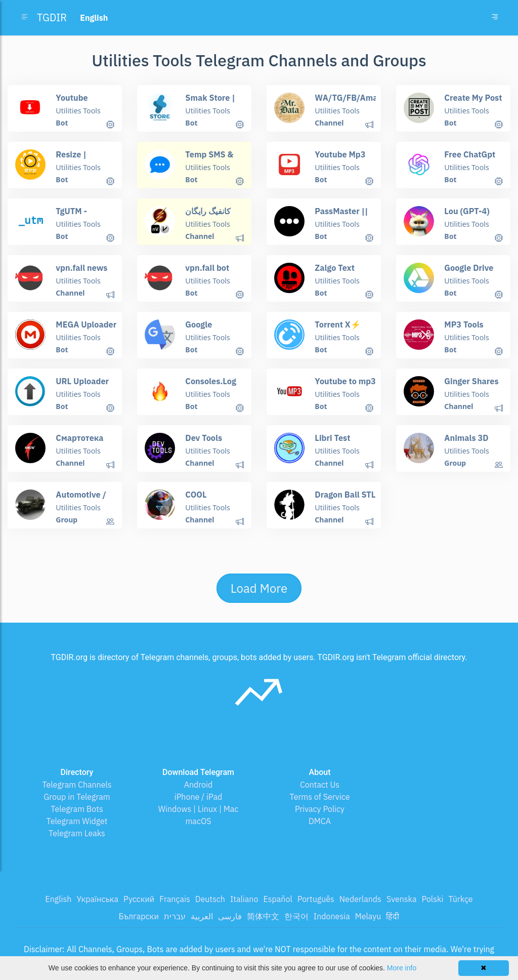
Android (199, 785)
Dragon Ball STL (344, 494)
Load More (259, 588)
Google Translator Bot (212, 329)
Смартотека (79, 437)
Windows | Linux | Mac (199, 809)
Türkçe (460, 899)
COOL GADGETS (215, 494)
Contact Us (320, 785)
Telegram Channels (77, 785)
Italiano (244, 899)
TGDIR (52, 17)
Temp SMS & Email (209, 159)
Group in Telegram (77, 797)
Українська (97, 899)
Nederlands (360, 899)
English (58, 899)
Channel (329, 123)
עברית (175, 916)
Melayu (368, 916)
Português (316, 899)
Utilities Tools (78, 111)
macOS (198, 821)
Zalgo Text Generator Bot (341, 272)
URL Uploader (82, 381)
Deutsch (210, 899)
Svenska (402, 899)
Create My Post (472, 97)
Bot (62, 123)
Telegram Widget (77, 821)
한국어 (296, 916)
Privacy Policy (320, 809)
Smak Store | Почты (210, 102)
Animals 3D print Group (466, 442)
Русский (139, 899)
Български (139, 916)
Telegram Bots (77, 809)
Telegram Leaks (77, 833)
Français (175, 899)
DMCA (320, 821)
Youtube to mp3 (345, 381)
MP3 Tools (463, 324)
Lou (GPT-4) (466, 211)
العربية (202, 916)
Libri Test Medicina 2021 (342, 442)
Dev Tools (203, 437)
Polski (433, 899)
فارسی (230, 916)
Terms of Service (320, 797)
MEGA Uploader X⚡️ (85, 329)
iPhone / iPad (199, 797)
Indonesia (332, 916)
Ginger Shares (471, 381)
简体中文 (263, 916)
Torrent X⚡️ (337, 324)
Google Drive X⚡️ (468, 272)
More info (402, 968)
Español (277, 899)
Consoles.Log (210, 381)
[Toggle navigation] (495, 18)
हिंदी (393, 916)
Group (455, 463)
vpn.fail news (81, 267)
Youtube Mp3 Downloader (340, 159)
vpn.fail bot (207, 267)
